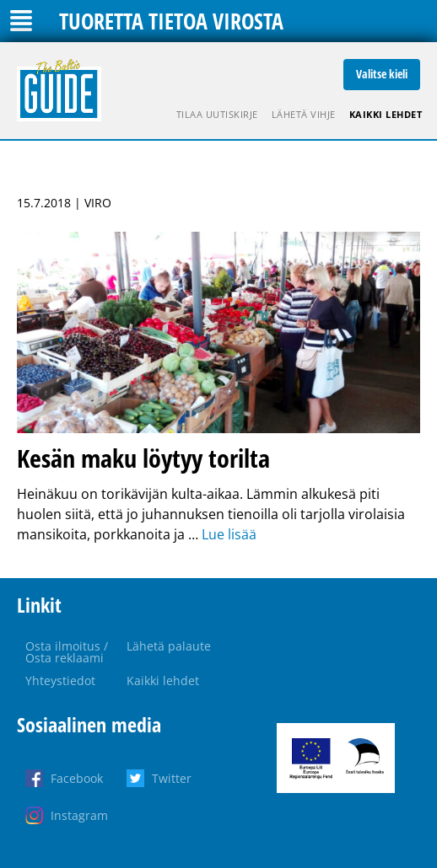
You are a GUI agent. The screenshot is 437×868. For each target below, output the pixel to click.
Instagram (79, 815)
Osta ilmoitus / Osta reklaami (67, 652)
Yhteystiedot (60, 680)
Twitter (172, 778)
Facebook (77, 778)
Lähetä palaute (169, 646)
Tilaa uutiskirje (217, 114)
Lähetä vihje (304, 114)
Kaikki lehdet (386, 114)
